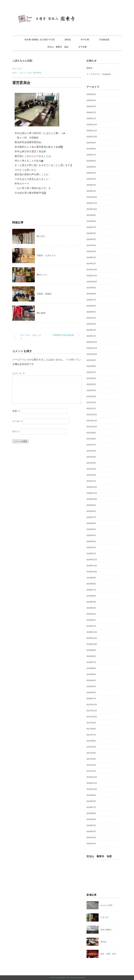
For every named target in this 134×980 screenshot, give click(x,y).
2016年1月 (91, 844)
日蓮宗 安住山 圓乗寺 (58, 978)
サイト (16, 431)
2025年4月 (91, 173)
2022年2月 (91, 402)
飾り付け (41, 236)
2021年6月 (91, 451)
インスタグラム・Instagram (99, 74)
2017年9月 (91, 723)
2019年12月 (92, 560)
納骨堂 (68, 40)
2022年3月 (91, 396)
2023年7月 (91, 300)
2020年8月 (91, 511)
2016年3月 (91, 831)
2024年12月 (92, 197)
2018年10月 (92, 644)
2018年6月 (91, 668)
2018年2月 (91, 692)
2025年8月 (91, 149)
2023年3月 (91, 324)
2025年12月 (92, 125)
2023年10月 (92, 282)
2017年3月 (91, 759)
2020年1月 (91, 554)
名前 (16, 411)
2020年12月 (92, 487)
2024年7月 (91, 227)
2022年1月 (91, 409)
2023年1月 (91, 336)
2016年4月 (91, 825)
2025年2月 (91, 185)
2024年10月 (92, 209)
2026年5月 (91, 94)
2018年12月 (92, 632)
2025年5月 (91, 167)
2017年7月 (91, 735)
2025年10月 (92, 137)
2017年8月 (91, 729)
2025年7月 (91, 155)
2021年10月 (92, 427)
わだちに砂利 (106, 905)
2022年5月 (91, 384)
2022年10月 (92, 354)
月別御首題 (104, 40)
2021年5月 (91, 457)
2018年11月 (92, 638)
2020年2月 (91, 547)
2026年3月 (91, 106)
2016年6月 (91, 813)
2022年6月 (91, 378)
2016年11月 (92, 783)
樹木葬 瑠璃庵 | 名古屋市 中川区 (40, 40)
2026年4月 (91, 100)
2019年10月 (92, 572)
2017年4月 (91, 753)
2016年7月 (91, 807)
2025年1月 (91, 191)
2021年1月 (91, 481)
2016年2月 (91, 837)
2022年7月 (91, 372)
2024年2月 (91, 257)
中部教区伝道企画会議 (63, 335)
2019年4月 (91, 608)
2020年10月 (92, 499)
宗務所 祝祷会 (44, 294)
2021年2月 (91, 475)
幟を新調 (41, 313)
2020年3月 (91, 541)
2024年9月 (91, 215)
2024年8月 (91, 221)
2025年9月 (91, 143)
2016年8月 (91, 801)
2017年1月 (91, 771)
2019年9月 (91, 578)
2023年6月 (91, 306)
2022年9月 (91, 360)
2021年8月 (91, 439)
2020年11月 (92, 493)
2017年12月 (92, 705)
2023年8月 (91, 294)
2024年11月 (92, 203)
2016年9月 (91, 795)
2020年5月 (91, 529)
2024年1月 (91, 264)
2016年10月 (92, 789)
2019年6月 (91, 596)
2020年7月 (91, 517)
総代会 (103, 942)
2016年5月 (91, 819)
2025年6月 (91, 161)
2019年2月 (91, 620)
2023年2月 (91, 330)
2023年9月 (91, 288)
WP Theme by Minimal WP (76, 978)
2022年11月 (92, 348)
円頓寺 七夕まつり (46, 255)
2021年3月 (91, 469)
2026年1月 (91, 118)
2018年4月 (91, 680)
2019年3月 (91, 614)
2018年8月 (91, 656)
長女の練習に (106, 930)
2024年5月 (91, 239)
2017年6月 (91, 741)
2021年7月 (91, 445)
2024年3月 (91, 251)
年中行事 (85, 40)
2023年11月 (92, 276)
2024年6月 (91, 233)
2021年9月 (91, 433)
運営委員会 (37, 73)
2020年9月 (91, 505)
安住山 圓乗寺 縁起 (58, 47)
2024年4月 (91, 245)
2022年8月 (91, 366)
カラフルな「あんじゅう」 (30, 337)
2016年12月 (92, 777)
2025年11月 (92, 131)
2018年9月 (91, 650)
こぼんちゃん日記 (22, 61)
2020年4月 (91, 535)
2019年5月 (91, 602)
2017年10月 (92, 717)
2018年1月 (91, 699)
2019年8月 (91, 584)
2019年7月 (91, 590)
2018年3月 (91, 686)
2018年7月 (91, 662)
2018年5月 (91, 674)
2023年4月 (91, 318)
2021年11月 (92, 421)
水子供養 (82, 47)
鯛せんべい (42, 275)
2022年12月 (92, 342)
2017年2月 (91, 765)
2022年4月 (91, 390)
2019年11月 (92, 566)
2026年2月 (91, 112)
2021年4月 (91, 463)
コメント (19, 373)
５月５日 (104, 917)
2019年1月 (91, 626)
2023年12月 (92, 270)
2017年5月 (91, 747)
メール (17, 421)
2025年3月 (91, 179)
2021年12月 (92, 415)
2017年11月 (92, 711)
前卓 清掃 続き (108, 954)
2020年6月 (91, 523)
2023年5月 (91, 312)
